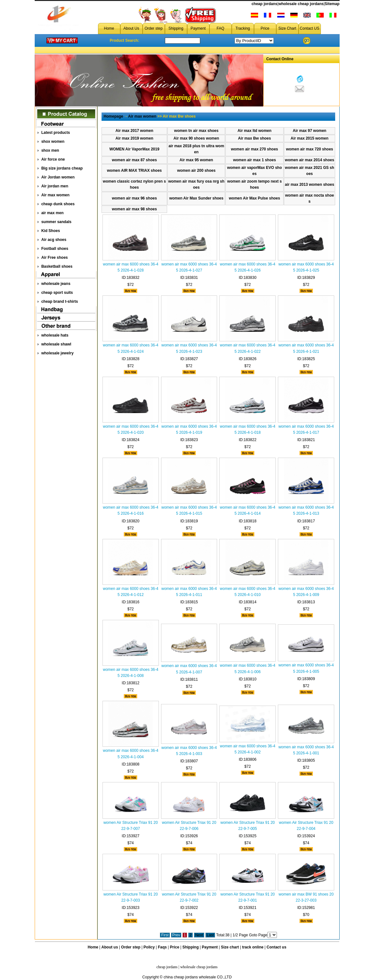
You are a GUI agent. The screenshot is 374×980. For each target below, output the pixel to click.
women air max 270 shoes (254, 149)
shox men (50, 150)
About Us (131, 28)
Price (265, 28)
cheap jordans (264, 4)
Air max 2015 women (310, 138)
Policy (149, 947)
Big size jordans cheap (62, 168)
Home (109, 28)
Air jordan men (55, 186)
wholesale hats (55, 335)
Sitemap (332, 4)
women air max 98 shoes (134, 209)
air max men (53, 213)
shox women (53, 142)
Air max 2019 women (134, 138)
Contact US (310, 28)
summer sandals (56, 222)
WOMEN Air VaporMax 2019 (134, 149)
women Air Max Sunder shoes (196, 198)
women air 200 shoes (196, 171)
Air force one (53, 159)
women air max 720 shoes (309, 149)
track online (253, 947)
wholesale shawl (56, 344)
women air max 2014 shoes (310, 160)
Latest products (56, 133)
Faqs (162, 947)
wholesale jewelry (57, 353)
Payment (198, 28)
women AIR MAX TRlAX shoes (134, 171)
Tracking (243, 28)
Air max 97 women (310, 131)
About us (110, 947)
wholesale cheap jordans (301, 4)
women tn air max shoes (196, 131)
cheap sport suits (57, 293)
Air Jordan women (58, 177)
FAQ (220, 28)
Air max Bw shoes (254, 138)
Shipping (176, 28)
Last (210, 935)
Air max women (56, 195)
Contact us (277, 947)
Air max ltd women (254, 131)
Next (199, 935)
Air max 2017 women (134, 131)
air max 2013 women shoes (310, 185)
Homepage (113, 116)
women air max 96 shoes (134, 198)
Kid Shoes (51, 231)
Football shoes (55, 249)
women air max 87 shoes (134, 160)
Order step (154, 28)
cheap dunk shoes (58, 204)
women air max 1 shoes (254, 160)
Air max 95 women (196, 160)
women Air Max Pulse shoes (254, 198)
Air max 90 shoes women (196, 138)
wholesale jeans (56, 284)
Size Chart (287, 28)
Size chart (230, 947)
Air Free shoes (55, 258)
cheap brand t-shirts (60, 301)
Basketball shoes (57, 266)
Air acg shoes (54, 240)
